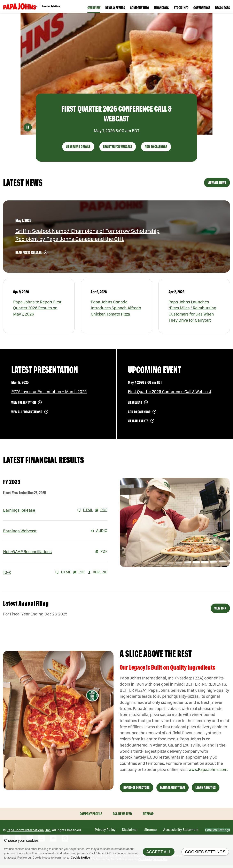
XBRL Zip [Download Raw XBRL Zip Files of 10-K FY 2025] (97, 574)
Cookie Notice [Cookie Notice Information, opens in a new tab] (80, 858)
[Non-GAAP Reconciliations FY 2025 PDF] (55, 553)
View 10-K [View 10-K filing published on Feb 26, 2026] (220, 610)
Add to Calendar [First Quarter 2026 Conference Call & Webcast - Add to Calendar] (156, 148)
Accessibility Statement (181, 832)
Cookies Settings (218, 833)
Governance (202, 8)
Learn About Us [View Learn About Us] (206, 790)
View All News (217, 184)
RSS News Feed (122, 816)
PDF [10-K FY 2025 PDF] (79, 574)
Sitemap (148, 816)
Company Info (139, 8)
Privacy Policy (105, 832)
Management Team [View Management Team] (173, 790)
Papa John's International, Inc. (29, 833)
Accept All (159, 852)
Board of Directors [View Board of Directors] (137, 790)
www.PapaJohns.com (208, 772)
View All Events (138, 422)
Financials (161, 8)
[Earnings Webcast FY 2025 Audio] (55, 532)
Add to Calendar (139, 413)
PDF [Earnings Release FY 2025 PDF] (101, 512)
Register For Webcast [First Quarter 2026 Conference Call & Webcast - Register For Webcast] (118, 148)
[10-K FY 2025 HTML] (37, 574)
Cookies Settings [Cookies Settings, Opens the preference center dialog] (205, 852)
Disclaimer (130, 832)
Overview (94, 8)
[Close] (229, 839)
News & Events (115, 8)
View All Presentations (27, 413)
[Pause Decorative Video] (28, 129)
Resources (223, 8)
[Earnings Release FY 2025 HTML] (48, 512)
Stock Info (181, 8)
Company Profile (91, 816)
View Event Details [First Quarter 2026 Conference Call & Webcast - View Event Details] (78, 148)
